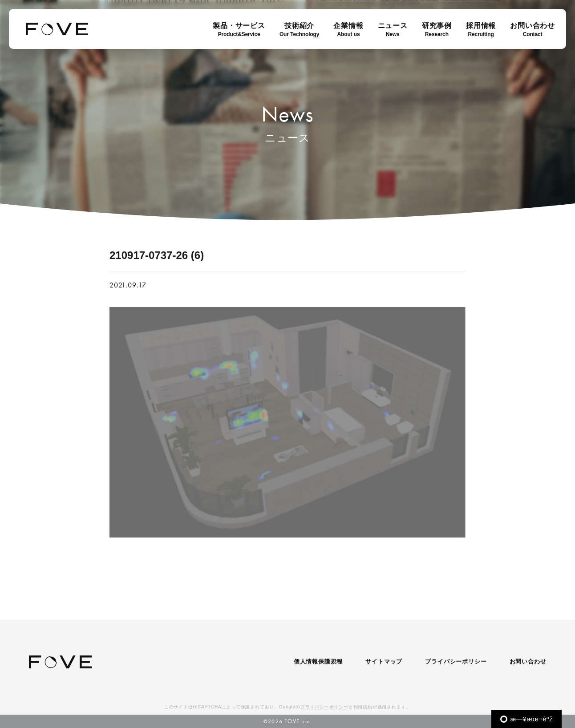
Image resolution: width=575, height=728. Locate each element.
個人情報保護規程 (318, 661)
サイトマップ (384, 661)
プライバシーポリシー (456, 661)
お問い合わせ (528, 661)
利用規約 (363, 707)
